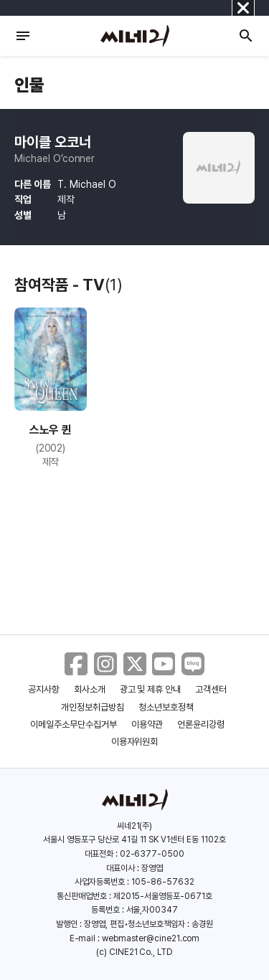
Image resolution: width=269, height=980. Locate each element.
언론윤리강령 (201, 724)
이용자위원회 (135, 742)
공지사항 (44, 689)
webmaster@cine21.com (151, 938)
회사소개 (90, 689)
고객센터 (211, 689)
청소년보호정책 (166, 707)
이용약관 (147, 724)
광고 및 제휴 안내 (151, 689)
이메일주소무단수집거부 (74, 724)
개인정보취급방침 (93, 707)
